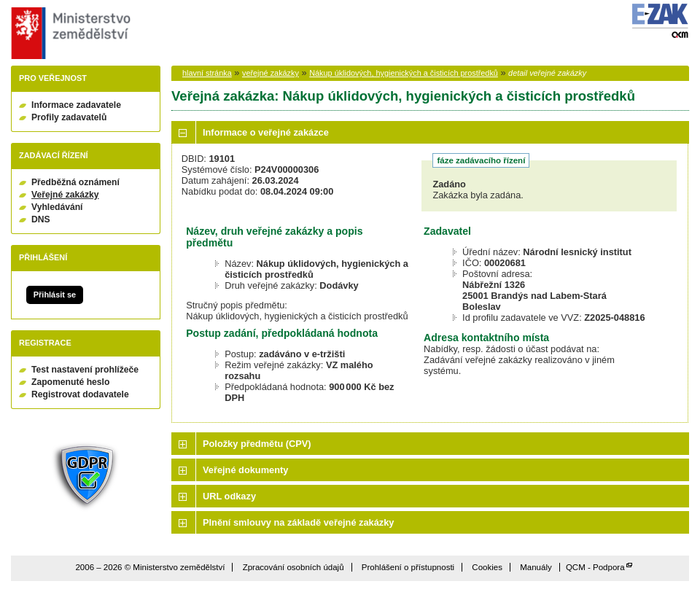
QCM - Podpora (595, 567)
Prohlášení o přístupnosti (408, 567)
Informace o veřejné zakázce (266, 132)
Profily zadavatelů (69, 117)
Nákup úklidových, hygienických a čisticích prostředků (404, 73)
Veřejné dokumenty (245, 470)
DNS (41, 219)
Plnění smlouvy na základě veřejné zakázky (298, 522)
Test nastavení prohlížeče (85, 370)
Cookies (487, 567)
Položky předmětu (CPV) (257, 444)
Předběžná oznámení (75, 182)
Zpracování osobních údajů (293, 567)
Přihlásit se (55, 295)
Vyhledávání (57, 207)
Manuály (536, 567)
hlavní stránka (207, 73)
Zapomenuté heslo (70, 382)
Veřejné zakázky (65, 195)
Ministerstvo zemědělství (69, 33)
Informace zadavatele (76, 105)
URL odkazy (229, 496)
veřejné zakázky (271, 73)
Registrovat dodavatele (80, 394)
